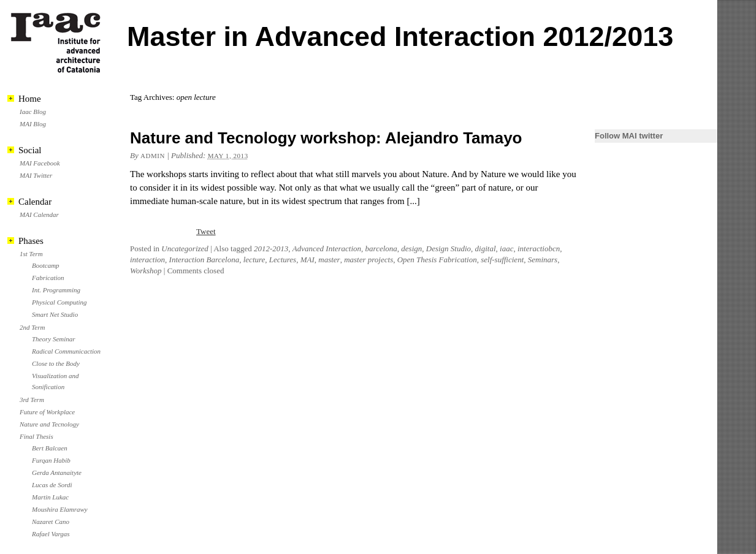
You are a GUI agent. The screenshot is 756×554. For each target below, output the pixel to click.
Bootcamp (46, 265)
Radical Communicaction (66, 351)
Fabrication (48, 278)
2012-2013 (271, 249)
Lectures (283, 260)
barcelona (381, 249)
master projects (368, 260)
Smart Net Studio (55, 314)
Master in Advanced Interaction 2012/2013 (400, 36)
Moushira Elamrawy (60, 509)
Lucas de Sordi (52, 485)
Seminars (543, 260)
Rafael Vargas (51, 534)
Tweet (206, 231)
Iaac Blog (33, 112)
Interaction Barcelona (204, 260)
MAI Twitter (36, 175)
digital (486, 249)
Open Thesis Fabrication (437, 260)
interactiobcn (539, 249)
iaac (506, 249)
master (329, 260)
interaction (147, 260)
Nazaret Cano (51, 522)
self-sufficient (502, 260)
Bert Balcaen (50, 448)
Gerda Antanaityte (57, 472)
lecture (254, 260)
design (411, 249)
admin (153, 156)
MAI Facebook (40, 163)
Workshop (146, 271)
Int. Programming (56, 290)
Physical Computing (59, 302)
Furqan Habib (51, 460)
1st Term (31, 254)
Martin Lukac (50, 497)
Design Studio (449, 249)
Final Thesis (36, 436)
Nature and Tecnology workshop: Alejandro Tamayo (326, 138)
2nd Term (32, 327)
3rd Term (32, 400)
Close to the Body (56, 363)
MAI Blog (33, 124)
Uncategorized (185, 249)
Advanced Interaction (327, 249)
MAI (307, 260)
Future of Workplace (47, 412)
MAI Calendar (39, 214)
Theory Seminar (54, 339)
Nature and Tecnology (49, 424)
